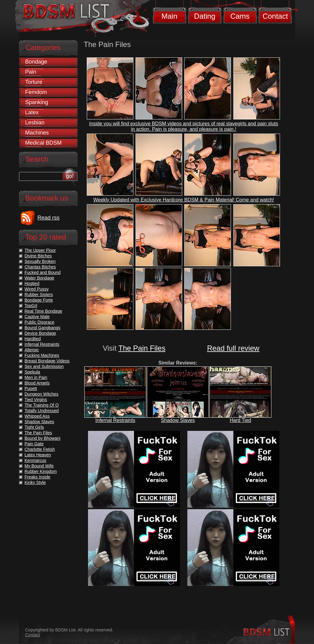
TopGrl (31, 306)
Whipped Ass (37, 416)
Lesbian (35, 123)
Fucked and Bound (43, 272)
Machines (37, 133)
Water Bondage (39, 278)
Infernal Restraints (115, 420)
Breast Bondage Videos (47, 361)
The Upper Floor (40, 250)
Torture (34, 82)
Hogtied (32, 283)
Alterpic (32, 350)
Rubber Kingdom (41, 471)
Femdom (36, 92)
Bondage (36, 62)
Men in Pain (36, 377)
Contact (275, 16)
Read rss (48, 218)
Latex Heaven (38, 455)
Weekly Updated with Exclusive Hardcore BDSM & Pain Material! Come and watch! (184, 200)
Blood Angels (37, 383)
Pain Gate (34, 444)
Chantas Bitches (40, 267)
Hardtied (33, 339)
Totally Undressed (42, 411)
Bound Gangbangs (42, 328)
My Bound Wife (39, 466)
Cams (240, 16)
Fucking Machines (42, 355)
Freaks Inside (37, 477)
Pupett (31, 388)
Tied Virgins (36, 400)
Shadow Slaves (178, 420)
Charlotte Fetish (40, 449)
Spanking (37, 102)
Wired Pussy (37, 289)
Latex (32, 112)
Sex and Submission (44, 366)
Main (169, 16)
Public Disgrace (39, 322)
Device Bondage (40, 333)
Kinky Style (35, 482)
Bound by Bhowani (42, 438)
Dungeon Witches (42, 394)
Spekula (32, 372)
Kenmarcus (35, 460)
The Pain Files (142, 348)
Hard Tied (240, 420)
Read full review (233, 348)
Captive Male (37, 317)
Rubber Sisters (39, 295)
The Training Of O (42, 405)
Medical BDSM (43, 143)
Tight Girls (34, 427)
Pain (31, 72)
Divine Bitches (38, 256)
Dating (205, 16)
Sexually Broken (40, 261)
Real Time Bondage (43, 311)
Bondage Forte (39, 300)
